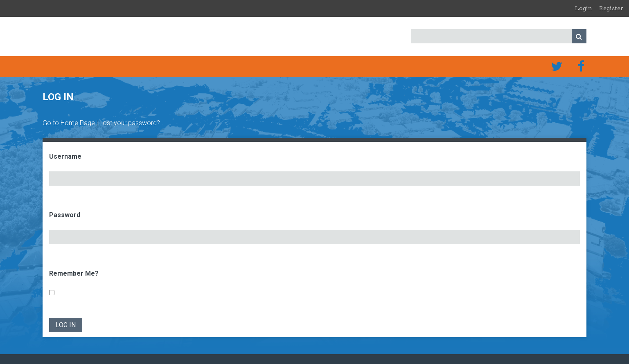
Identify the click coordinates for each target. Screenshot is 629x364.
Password (65, 215)
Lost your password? (130, 123)
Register (611, 8)
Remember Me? (74, 273)
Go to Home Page (69, 123)
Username (65, 156)
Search (579, 36)
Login (584, 8)
